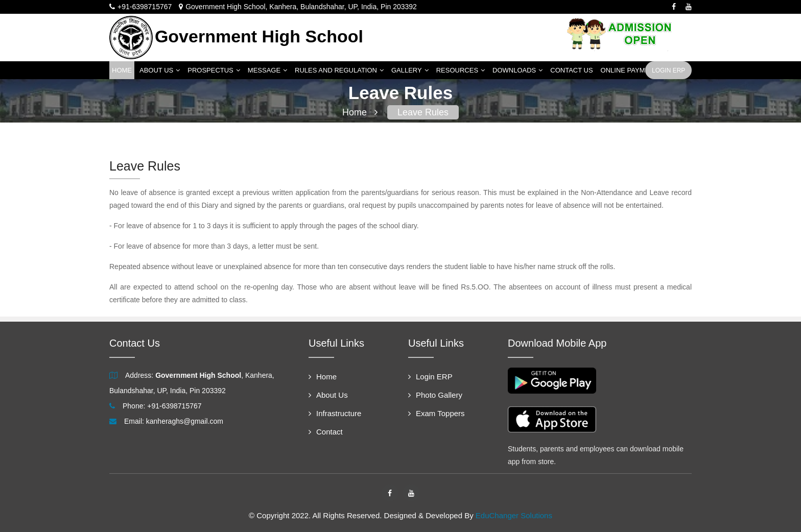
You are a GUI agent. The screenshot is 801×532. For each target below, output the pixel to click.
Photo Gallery (435, 395)
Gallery (410, 70)
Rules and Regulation (339, 70)
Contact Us (571, 70)
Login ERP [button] (668, 70)
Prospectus (214, 70)
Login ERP (430, 377)
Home (122, 70)
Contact (326, 432)
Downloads (517, 70)
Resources (461, 70)
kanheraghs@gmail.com (185, 421)
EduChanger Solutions (514, 515)
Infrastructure (335, 413)
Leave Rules (423, 112)
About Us (160, 70)
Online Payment (630, 70)
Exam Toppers (437, 413)
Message (267, 70)
